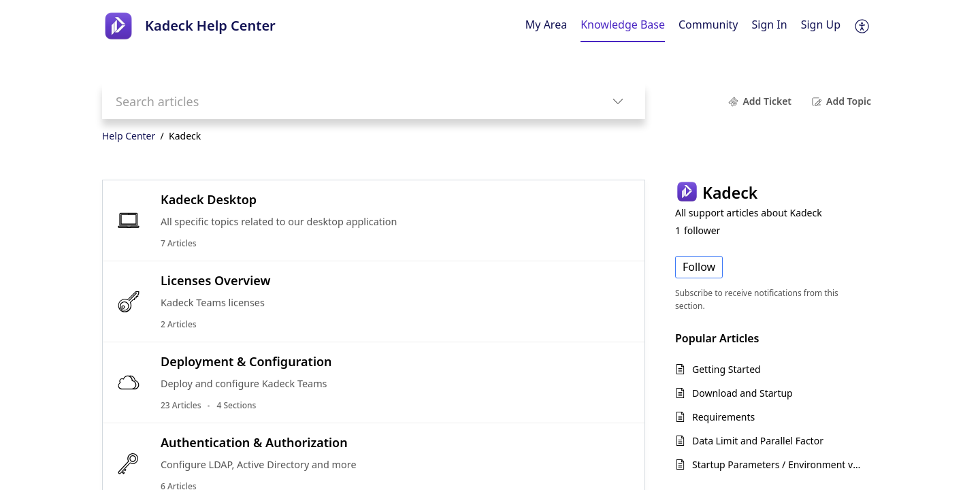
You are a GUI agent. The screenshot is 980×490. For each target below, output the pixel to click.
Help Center (129, 136)
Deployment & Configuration (246, 361)
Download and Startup (742, 393)
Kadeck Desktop (209, 199)
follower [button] (698, 230)
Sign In (770, 24)
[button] (863, 26)
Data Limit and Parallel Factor (758, 441)
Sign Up (821, 24)
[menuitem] (770, 26)
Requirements (723, 417)
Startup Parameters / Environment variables (778, 464)
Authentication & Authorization (254, 442)
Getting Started (726, 369)
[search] (346, 101)
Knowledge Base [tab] (623, 24)
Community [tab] (708, 24)
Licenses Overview (215, 280)
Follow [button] (699, 267)
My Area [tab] (546, 24)
